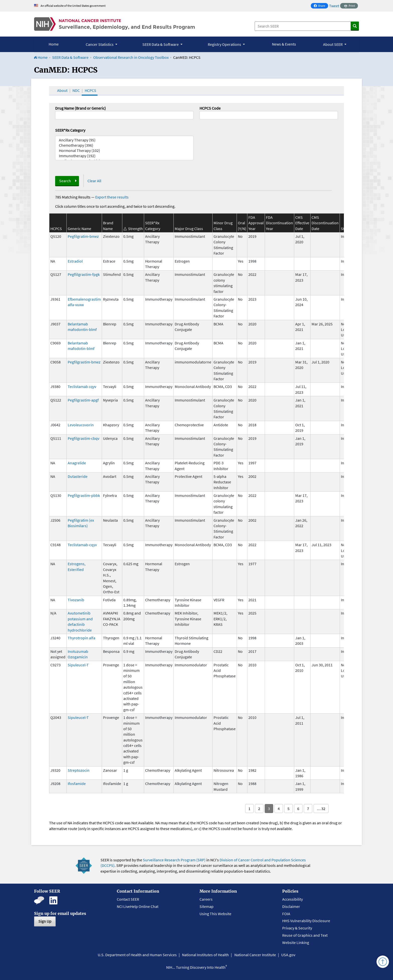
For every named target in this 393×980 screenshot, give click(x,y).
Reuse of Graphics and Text (305, 935)
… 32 (321, 809)
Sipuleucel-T (78, 665)
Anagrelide (77, 463)
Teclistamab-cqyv (82, 545)
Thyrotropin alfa (81, 638)
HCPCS (90, 90)
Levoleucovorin (81, 425)
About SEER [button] (333, 44)
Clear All (94, 181)
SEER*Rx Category (70, 130)
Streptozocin (79, 770)
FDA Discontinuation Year (279, 223)
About (62, 90)
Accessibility (292, 899)
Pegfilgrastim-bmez (84, 362)
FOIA (286, 914)
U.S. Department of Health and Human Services (137, 955)
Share (321, 6)
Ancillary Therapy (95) (124, 140)
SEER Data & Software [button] (161, 44)
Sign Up (45, 921)
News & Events (284, 44)
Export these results (112, 197)
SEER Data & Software (70, 57)
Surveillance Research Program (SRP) (174, 860)
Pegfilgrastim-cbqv (83, 438)
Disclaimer (291, 906)
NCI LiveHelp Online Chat (138, 906)
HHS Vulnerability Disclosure (306, 921)
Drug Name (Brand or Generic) (80, 108)
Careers (206, 899)
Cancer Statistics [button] (100, 44)
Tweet (334, 6)
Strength (135, 229)
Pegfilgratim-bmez (83, 236)
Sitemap (207, 906)
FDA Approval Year (256, 223)
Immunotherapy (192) (124, 156)
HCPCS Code (210, 108)
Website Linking (296, 942)
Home (54, 44)
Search (65, 181)
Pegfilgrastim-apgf (83, 400)
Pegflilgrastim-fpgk (84, 274)
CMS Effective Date (302, 223)
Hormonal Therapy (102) (124, 151)
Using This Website (215, 914)
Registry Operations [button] (225, 44)
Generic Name (79, 229)
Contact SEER (128, 899)
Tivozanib (76, 600)
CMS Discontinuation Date (325, 223)
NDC (76, 90)
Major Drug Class (189, 229)
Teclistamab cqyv (82, 386)
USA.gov (288, 955)
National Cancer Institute (255, 955)
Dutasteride (78, 476)
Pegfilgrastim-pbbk (84, 495)
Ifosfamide (77, 783)
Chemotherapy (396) (124, 145)
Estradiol (75, 261)
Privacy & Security (297, 928)
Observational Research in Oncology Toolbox (131, 57)
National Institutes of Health (205, 955)
